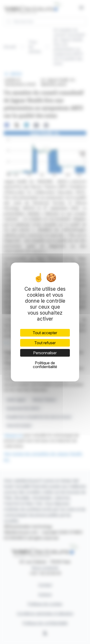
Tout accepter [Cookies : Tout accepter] (45, 333)
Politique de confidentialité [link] (45, 365)
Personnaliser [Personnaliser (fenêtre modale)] (45, 353)
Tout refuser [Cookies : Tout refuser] (45, 343)
